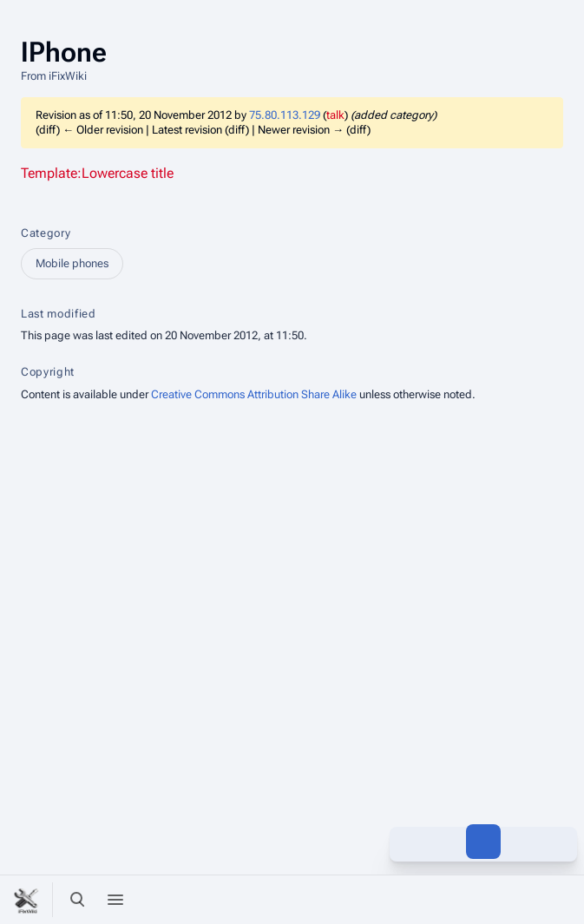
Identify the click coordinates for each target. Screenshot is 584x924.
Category (46, 233)
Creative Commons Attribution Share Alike (254, 394)
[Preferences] (522, 900)
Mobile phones (72, 263)
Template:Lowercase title (97, 173)
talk (335, 115)
